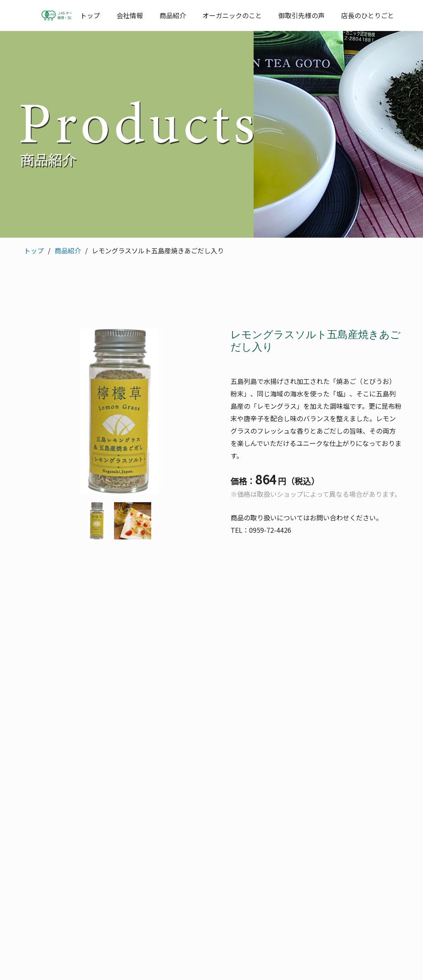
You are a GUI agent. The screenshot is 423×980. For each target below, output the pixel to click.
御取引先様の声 (302, 15)
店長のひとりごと (368, 15)
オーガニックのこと (232, 15)
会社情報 (130, 15)
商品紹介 (173, 15)
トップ (90, 15)
